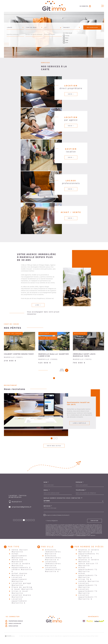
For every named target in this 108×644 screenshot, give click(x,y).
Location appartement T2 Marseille (88, 586)
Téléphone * (81, 491)
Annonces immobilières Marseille (53, 552)
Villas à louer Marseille (20, 593)
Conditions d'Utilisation (81, 536)
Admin (77, 637)
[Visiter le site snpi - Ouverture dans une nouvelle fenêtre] (84, 622)
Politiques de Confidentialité (68, 536)
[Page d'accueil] (54, 6)
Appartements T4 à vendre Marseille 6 (89, 556)
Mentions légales (62, 637)
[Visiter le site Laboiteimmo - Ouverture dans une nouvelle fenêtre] (10, 637)
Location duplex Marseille (21, 597)
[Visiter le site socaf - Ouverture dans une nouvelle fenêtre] (90, 622)
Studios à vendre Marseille (89, 561)
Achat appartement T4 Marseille (88, 576)
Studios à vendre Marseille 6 (89, 551)
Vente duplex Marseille (19, 561)
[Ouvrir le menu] (103, 6)
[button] (54, 379)
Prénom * (80, 483)
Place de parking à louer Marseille (22, 589)
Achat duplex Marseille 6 (20, 575)
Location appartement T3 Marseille (88, 592)
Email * (47, 491)
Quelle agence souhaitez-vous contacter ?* (63, 499)
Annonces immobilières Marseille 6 (53, 558)
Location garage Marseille (22, 585)
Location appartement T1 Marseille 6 (88, 598)
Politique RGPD (90, 637)
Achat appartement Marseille (19, 556)
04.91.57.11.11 (17, 502)
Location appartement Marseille (19, 580)
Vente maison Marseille (20, 551)
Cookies (96, 637)
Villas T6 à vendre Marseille (89, 581)
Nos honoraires (71, 637)
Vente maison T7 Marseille (88, 565)
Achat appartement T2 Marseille (88, 570)
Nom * (46, 483)
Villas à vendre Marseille (21, 565)
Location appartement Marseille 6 (19, 602)
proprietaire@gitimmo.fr (22, 508)
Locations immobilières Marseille (53, 564)
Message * (48, 507)
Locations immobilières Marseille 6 (53, 570)
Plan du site (54, 637)
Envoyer (95, 521)
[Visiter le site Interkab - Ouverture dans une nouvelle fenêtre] (99, 622)
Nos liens (82, 637)
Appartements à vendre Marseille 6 (22, 570)
